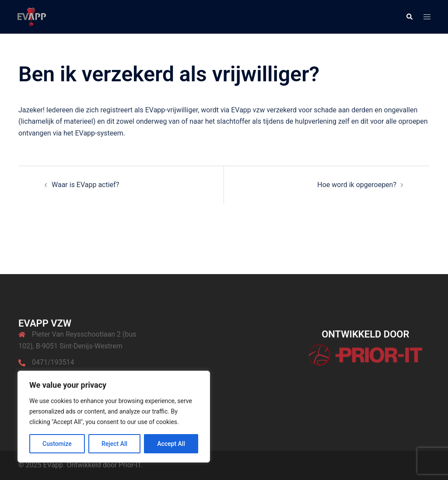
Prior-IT (129, 465)
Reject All (114, 444)
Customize (57, 444)
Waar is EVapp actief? (85, 185)
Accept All (171, 444)
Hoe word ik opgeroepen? (357, 185)
